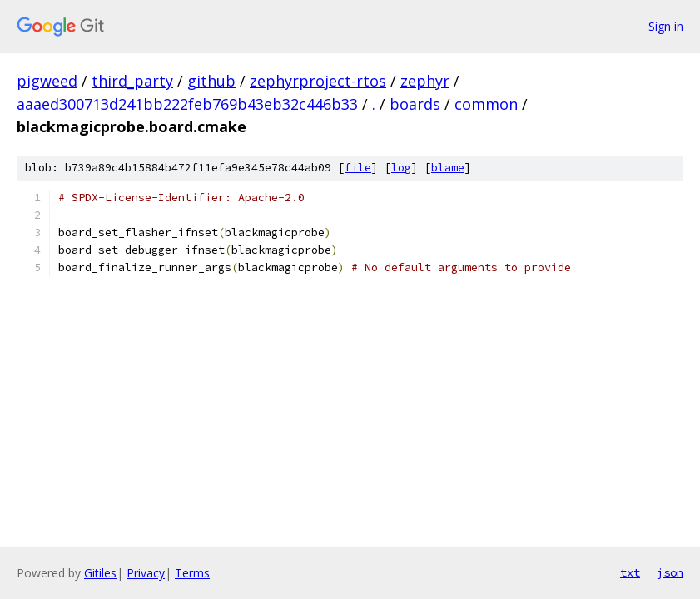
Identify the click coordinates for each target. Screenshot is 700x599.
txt (630, 572)
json (670, 572)
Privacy (146, 573)
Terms (192, 573)
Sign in (666, 26)
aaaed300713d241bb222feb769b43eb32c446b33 (187, 104)
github (211, 81)
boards (415, 104)
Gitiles (100, 573)
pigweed (47, 81)
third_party (132, 81)
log (401, 168)
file (358, 168)
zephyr (425, 81)
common (486, 104)
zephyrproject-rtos (318, 81)
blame (448, 168)
